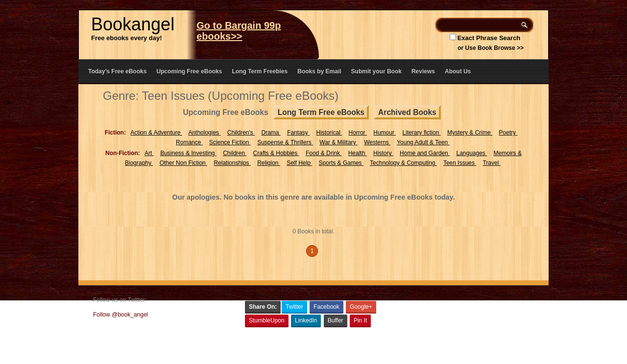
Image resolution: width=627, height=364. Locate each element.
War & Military (338, 142)
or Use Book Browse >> (491, 48)
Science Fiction (230, 142)
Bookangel (133, 24)
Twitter (294, 307)
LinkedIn (306, 320)
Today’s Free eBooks (117, 71)
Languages (471, 153)
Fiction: (115, 133)
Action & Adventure (156, 133)
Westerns (377, 142)
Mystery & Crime (470, 133)
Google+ (361, 307)
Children (235, 153)
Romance (189, 142)
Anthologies (204, 133)
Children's (241, 133)
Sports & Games (341, 163)
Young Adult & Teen (423, 142)
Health (358, 153)
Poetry (508, 133)
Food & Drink (324, 153)
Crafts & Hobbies (276, 153)
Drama (271, 133)
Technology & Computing (403, 163)
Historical (329, 133)
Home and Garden (425, 153)
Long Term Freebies (260, 71)
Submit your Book (376, 71)
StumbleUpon (267, 320)
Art (149, 153)
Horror (358, 133)
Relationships (232, 163)
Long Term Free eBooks (321, 112)
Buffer (336, 320)
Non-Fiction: (123, 153)
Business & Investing (188, 153)
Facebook (326, 307)
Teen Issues (460, 163)
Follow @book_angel (121, 315)
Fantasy (298, 133)
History (383, 153)
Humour (385, 133)
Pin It (360, 320)
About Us (458, 71)
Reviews (423, 71)
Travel (491, 163)
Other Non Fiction (183, 163)
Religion (269, 163)
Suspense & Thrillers (285, 142)
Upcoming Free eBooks (189, 71)
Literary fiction (422, 133)
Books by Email (319, 71)
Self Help (299, 163)
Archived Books (407, 112)
